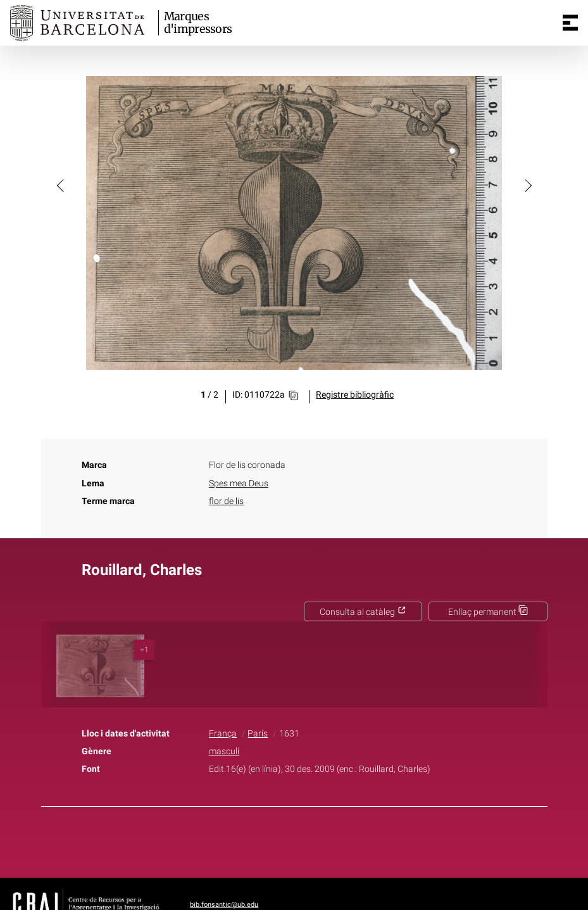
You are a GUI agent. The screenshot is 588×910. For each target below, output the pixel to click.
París (258, 734)
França (223, 734)
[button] (61, 185)
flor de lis (226, 501)
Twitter (287, 840)
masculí (224, 751)
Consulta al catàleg (363, 612)
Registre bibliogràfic (355, 395)
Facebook (258, 840)
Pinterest (316, 840)
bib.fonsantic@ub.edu (224, 905)
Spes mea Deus (239, 483)
